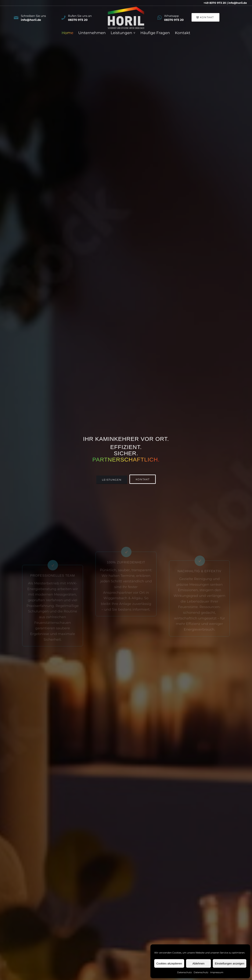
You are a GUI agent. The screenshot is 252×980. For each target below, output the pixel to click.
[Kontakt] (206, 17)
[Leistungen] (112, 480)
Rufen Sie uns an (80, 16)
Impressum (217, 972)
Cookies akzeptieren (169, 963)
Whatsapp (171, 16)
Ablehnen (198, 963)
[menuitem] (67, 33)
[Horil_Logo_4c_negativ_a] (126, 18)
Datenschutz (184, 972)
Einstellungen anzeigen (230, 963)
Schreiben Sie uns (33, 16)
